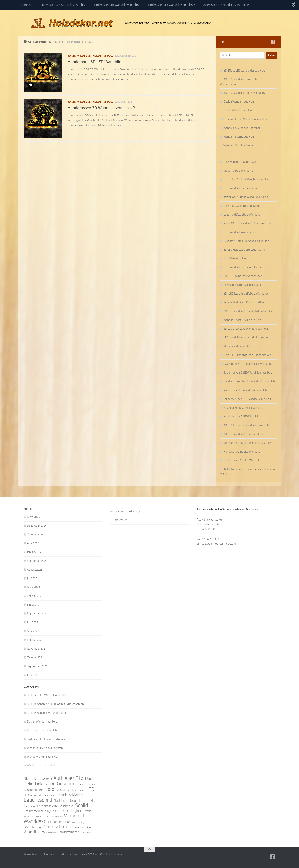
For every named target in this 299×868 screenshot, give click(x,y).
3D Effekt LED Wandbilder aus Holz (244, 71)
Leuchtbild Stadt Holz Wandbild (242, 215)
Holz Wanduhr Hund (235, 258)
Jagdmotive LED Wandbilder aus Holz (245, 390)
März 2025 (33, 517)
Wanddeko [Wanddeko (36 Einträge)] (35, 821)
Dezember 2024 (37, 526)
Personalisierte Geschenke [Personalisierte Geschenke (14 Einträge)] (55, 806)
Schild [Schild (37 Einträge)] (82, 805)
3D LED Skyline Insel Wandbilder (243, 276)
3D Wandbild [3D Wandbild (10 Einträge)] (45, 779)
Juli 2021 (32, 675)
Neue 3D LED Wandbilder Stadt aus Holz (247, 223)
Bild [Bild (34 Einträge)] (80, 778)
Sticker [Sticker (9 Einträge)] (39, 817)
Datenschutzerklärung (127, 511)
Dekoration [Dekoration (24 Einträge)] (45, 784)
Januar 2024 (34, 552)
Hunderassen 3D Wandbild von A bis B (63, 5)
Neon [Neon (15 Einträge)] (74, 801)
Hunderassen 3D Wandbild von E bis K (171, 5)
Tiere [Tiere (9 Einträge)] (47, 817)
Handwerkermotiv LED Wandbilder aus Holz (249, 381)
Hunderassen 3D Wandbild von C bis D (117, 5)
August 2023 (35, 570)
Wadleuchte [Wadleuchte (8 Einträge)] (57, 817)
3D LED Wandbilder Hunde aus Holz (90, 56)
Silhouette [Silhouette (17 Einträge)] (61, 811)
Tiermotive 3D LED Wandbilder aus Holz (247, 179)
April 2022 (33, 631)
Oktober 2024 (35, 535)
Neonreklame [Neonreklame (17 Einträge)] (89, 801)
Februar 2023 (35, 596)
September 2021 (37, 666)
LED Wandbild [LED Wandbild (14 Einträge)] (33, 795)
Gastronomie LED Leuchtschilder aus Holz (248, 364)
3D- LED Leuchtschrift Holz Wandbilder (247, 294)
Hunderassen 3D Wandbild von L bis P (225, 5)
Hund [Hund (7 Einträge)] (74, 790)
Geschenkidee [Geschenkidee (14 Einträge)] (33, 790)
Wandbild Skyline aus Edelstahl (242, 128)
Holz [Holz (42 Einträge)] (49, 789)
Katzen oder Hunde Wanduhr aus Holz (246, 197)
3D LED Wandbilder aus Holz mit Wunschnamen (55, 704)
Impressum (121, 520)
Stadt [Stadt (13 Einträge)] (87, 811)
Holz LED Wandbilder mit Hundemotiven (247, 355)
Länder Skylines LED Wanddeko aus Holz (247, 399)
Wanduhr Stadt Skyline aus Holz (242, 320)
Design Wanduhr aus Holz (239, 102)
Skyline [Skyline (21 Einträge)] (76, 811)
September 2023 (37, 561)
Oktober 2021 (35, 657)
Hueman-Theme (75, 860)
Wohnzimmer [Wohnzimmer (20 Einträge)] (70, 832)
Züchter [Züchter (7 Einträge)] (86, 833)
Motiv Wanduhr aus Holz (238, 346)
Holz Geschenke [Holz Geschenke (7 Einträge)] (63, 790)
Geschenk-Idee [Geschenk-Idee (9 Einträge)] (88, 784)
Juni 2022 (33, 622)
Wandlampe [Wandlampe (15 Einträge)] (32, 827)
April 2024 (33, 543)
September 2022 (37, 614)
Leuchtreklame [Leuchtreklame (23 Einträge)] (70, 795)
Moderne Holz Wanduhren (239, 171)
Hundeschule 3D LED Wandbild (242, 452)
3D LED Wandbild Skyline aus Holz (244, 434)
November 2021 (37, 649)
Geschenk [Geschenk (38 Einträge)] (67, 784)
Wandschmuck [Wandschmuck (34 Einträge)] (58, 827)
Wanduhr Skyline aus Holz (239, 137)
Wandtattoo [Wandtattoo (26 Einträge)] (35, 832)
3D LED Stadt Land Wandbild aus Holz (246, 329)
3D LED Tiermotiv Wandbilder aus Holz (246, 425)
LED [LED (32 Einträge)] (90, 789)
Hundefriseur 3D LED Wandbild (242, 460)
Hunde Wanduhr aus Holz (239, 110)
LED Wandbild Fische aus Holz (241, 188)
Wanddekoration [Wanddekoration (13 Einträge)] (59, 822)
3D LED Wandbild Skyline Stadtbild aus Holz (249, 311)
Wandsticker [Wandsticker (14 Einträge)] (83, 827)
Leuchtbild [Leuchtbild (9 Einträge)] (50, 795)
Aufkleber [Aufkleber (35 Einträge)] (64, 778)
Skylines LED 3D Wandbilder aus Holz (245, 119)
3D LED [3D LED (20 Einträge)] (30, 778)
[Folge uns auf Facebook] (273, 42)
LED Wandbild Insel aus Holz (240, 232)
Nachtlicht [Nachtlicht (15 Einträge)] (61, 801)
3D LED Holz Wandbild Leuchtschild (244, 250)
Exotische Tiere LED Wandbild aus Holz (246, 241)
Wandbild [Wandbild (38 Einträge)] (74, 816)
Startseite (27, 5)
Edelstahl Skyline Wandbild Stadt (243, 285)
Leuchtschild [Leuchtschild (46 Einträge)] (38, 800)
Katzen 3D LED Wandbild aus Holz (243, 408)
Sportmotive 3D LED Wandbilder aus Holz (248, 373)
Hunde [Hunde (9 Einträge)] (81, 790)
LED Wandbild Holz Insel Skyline (242, 267)
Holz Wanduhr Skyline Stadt (240, 162)
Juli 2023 (32, 578)
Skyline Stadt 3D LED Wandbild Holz (245, 302)
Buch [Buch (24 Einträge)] (90, 778)
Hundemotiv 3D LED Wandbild (94, 62)
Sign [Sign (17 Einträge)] (48, 811)
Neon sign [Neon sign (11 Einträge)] (30, 806)
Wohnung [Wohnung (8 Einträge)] (53, 833)
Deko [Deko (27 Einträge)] (29, 784)
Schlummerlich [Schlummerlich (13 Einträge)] (34, 811)
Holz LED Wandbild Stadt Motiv (242, 206)
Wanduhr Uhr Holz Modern (239, 145)
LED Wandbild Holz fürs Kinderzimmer (246, 338)
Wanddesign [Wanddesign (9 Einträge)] (79, 822)
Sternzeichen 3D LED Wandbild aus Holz (247, 443)
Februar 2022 (35, 640)
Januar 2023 (34, 605)
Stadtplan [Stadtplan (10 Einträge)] (29, 817)
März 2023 (33, 587)
